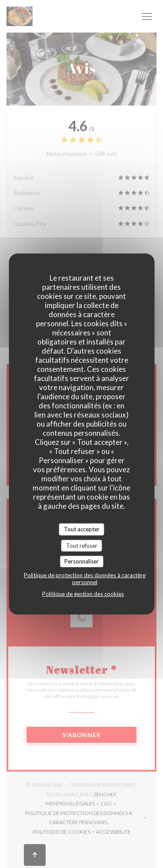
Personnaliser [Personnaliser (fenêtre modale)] (81, 561)
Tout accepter (82, 529)
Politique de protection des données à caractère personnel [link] (85, 578)
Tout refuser (82, 545)
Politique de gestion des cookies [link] (83, 593)
